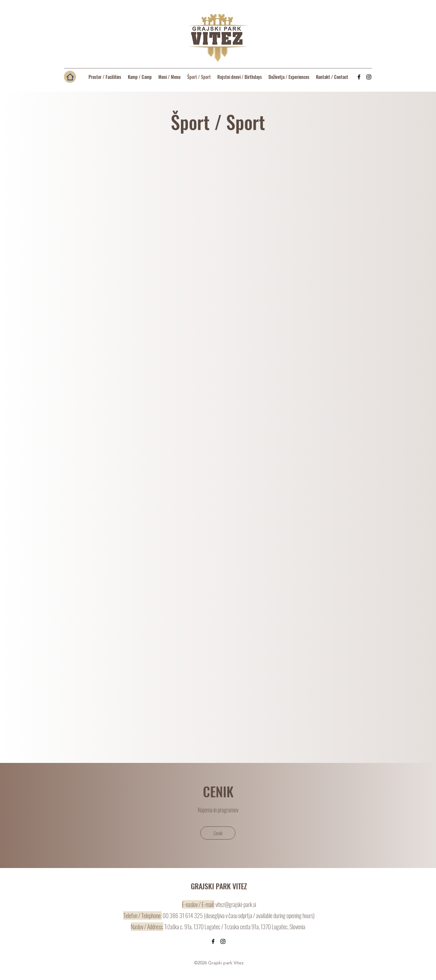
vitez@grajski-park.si (236, 904)
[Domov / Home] (70, 77)
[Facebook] (359, 77)
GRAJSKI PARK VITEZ (219, 886)
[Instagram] (369, 77)
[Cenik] (218, 833)
